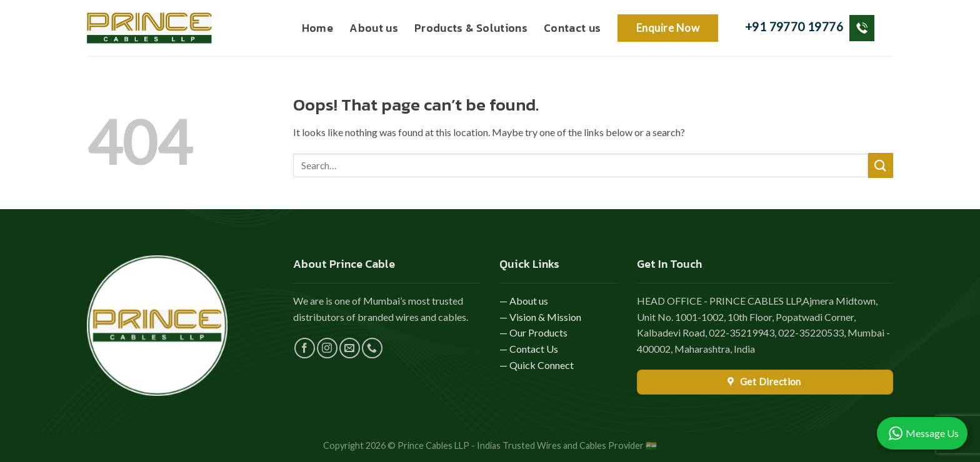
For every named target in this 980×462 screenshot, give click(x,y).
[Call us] (372, 348)
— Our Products (533, 332)
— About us (524, 301)
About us (374, 28)
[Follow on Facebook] (305, 348)
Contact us (572, 28)
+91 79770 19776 (810, 28)
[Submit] (881, 165)
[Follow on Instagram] (327, 348)
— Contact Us (529, 349)
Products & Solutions (471, 28)
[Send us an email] (350, 348)
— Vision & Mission (540, 317)
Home (317, 28)
